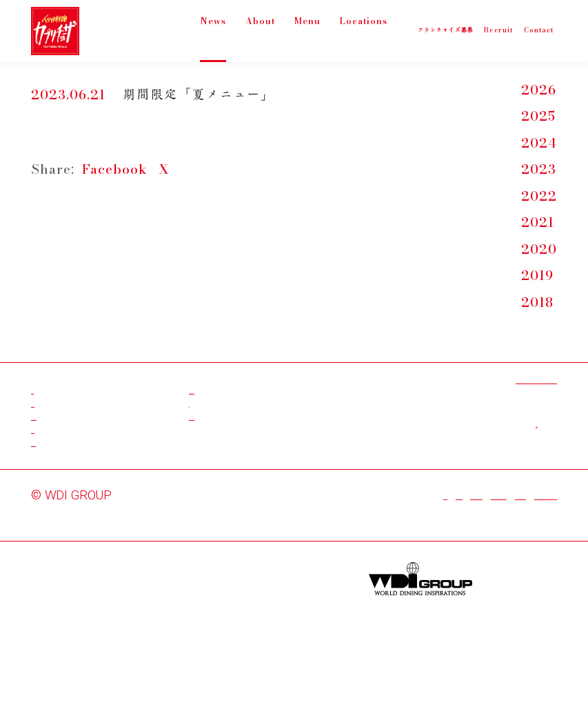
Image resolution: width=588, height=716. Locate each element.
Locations (367, 30)
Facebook (115, 169)
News (212, 30)
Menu (305, 30)
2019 (537, 276)
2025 (538, 117)
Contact (56, 501)
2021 (538, 223)
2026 (539, 91)
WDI (128, 575)
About (258, 30)
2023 (539, 170)
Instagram (221, 449)
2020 (539, 250)
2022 (539, 197)
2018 (537, 303)
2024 (539, 144)
